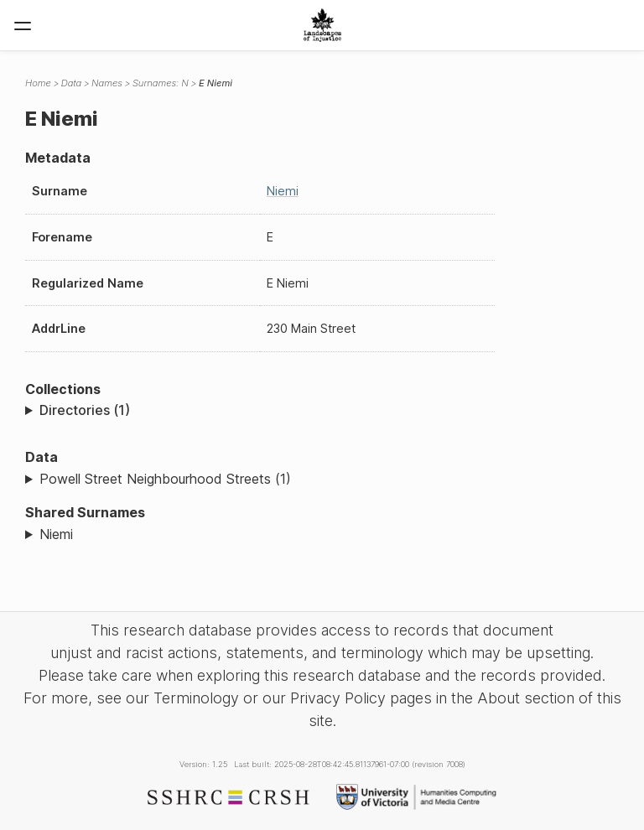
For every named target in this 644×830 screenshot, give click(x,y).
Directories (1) (85, 410)
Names (107, 83)
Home (38, 83)
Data (71, 83)
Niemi (283, 191)
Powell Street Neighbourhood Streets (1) (165, 479)
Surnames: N (161, 83)
